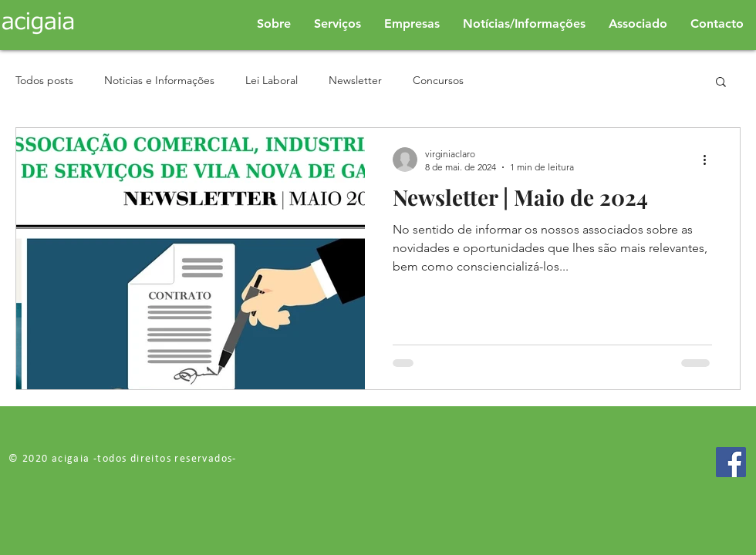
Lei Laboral (272, 80)
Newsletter (355, 80)
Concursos (438, 80)
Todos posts (44, 80)
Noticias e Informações (159, 80)
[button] (721, 83)
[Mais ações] (710, 160)
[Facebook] (731, 462)
